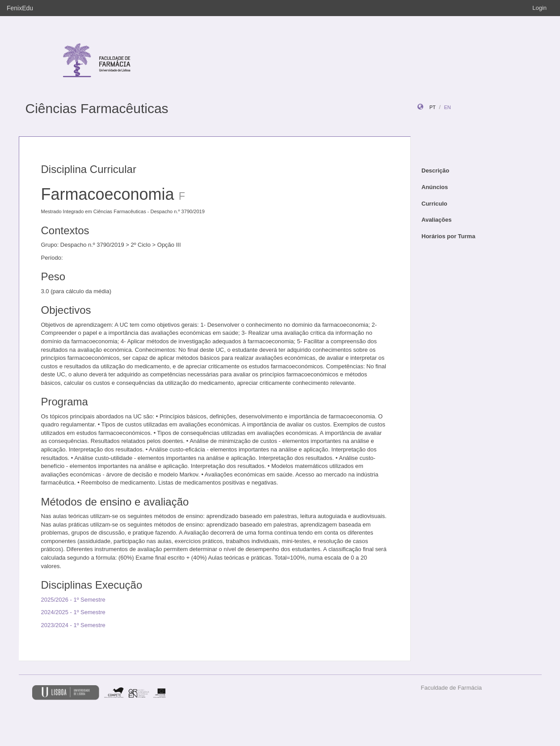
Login (539, 8)
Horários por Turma (448, 236)
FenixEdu (20, 8)
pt (433, 107)
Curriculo (434, 204)
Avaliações (436, 220)
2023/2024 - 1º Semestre (73, 625)
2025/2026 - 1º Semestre (73, 600)
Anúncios (435, 187)
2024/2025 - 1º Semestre (73, 612)
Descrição (435, 171)
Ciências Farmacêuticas (97, 108)
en (447, 107)
